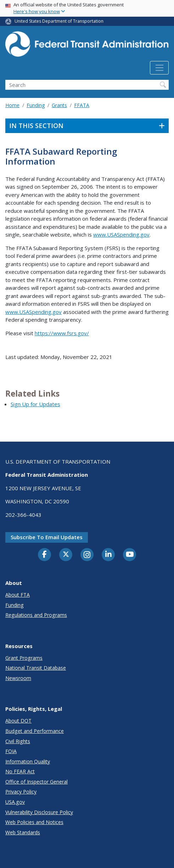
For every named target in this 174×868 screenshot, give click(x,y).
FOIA (11, 751)
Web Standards (23, 832)
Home (12, 105)
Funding (36, 105)
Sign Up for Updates (35, 404)
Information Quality (28, 761)
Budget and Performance (35, 731)
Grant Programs (24, 658)
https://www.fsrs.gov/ (62, 333)
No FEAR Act (20, 771)
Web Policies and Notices (34, 822)
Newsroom (18, 678)
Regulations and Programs (36, 615)
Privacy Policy (21, 792)
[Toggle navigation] (159, 68)
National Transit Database (36, 668)
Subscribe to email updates (47, 537)
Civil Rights (18, 741)
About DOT (18, 721)
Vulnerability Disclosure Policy (39, 812)
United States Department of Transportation (59, 21)
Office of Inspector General (37, 782)
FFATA (82, 105)
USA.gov (15, 802)
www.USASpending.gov (121, 234)
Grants (59, 105)
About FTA (18, 595)
